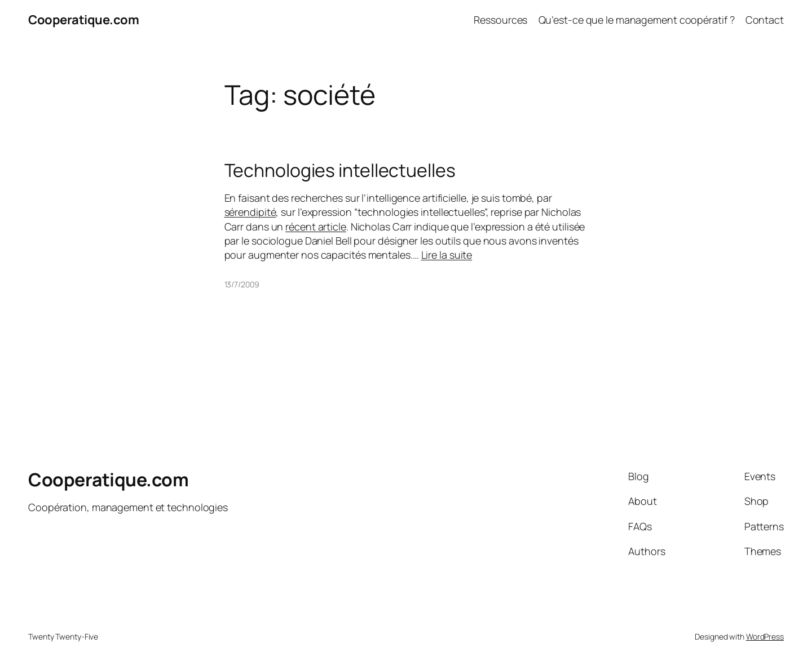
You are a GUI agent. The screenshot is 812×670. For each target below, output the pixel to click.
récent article (316, 227)
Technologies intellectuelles (340, 170)
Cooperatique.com (83, 20)
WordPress (765, 636)
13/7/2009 (242, 284)
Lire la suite (447, 255)
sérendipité (250, 212)
